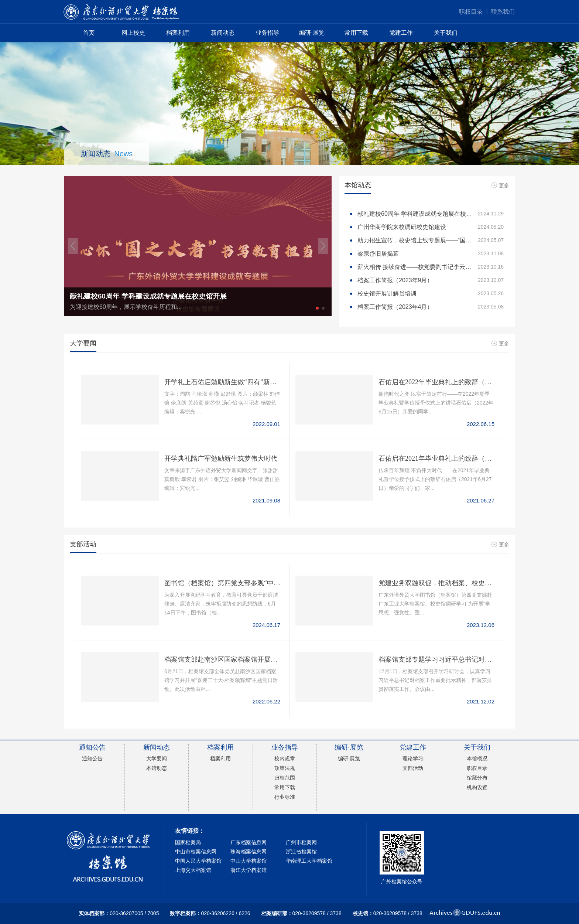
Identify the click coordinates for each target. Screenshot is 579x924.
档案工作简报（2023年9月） (431, 280)
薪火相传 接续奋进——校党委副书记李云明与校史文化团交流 (431, 267)
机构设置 (477, 787)
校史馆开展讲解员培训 (431, 294)
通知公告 (92, 758)
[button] (73, 246)
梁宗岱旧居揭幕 (431, 254)
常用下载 (356, 33)
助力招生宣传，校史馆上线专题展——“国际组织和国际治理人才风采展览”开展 (431, 240)
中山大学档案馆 (249, 861)
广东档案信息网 (249, 842)
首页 (89, 33)
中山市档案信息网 (196, 852)
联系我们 (503, 12)
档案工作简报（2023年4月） (431, 307)
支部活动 (413, 768)
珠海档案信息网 (249, 852)
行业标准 (285, 797)
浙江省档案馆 (301, 852)
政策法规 (285, 768)
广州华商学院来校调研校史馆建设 (431, 227)
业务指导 (267, 33)
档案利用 (178, 33)
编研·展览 (312, 33)
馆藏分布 (477, 778)
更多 (500, 185)
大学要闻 (157, 758)
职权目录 (471, 12)
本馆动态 (157, 768)
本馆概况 (477, 758)
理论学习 (413, 758)
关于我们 (446, 33)
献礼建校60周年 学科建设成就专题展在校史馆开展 (431, 214)
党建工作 (401, 33)
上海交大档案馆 (193, 870)
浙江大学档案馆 (249, 870)
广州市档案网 (301, 842)
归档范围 (285, 778)
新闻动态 (223, 33)
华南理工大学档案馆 (309, 861)
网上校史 (133, 33)
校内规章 (285, 758)
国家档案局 (188, 842)
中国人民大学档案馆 (198, 861)
